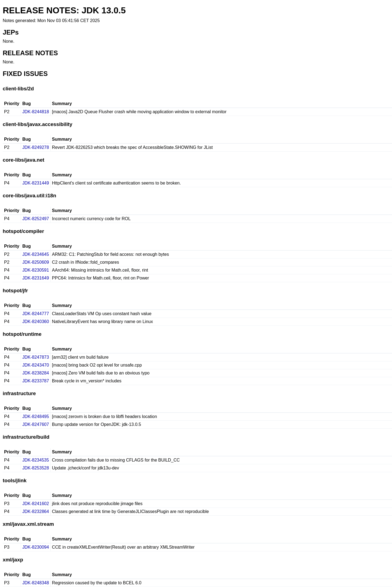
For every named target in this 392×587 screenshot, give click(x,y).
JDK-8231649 (36, 278)
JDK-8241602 (36, 504)
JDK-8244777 (36, 314)
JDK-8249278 (36, 147)
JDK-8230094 (36, 547)
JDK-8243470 (36, 365)
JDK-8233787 (36, 381)
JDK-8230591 (36, 270)
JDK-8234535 (36, 460)
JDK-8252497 (36, 219)
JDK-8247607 (36, 424)
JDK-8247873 (36, 357)
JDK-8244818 (36, 112)
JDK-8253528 (36, 468)
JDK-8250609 (36, 262)
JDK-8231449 (36, 183)
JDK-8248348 (36, 583)
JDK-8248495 (36, 417)
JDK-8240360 (36, 322)
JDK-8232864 (36, 511)
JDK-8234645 (36, 254)
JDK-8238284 (36, 373)
